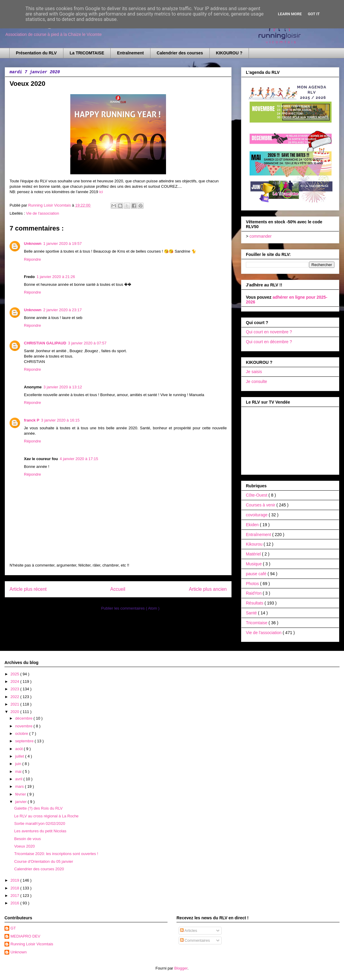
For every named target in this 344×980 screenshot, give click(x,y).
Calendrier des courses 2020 (39, 869)
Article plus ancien (208, 589)
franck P (32, 420)
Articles (189, 931)
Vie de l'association (43, 213)
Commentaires (195, 940)
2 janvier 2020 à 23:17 (63, 310)
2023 (15, 689)
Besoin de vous (27, 839)
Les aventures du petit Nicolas (40, 831)
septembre (25, 741)
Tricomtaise (257, 623)
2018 (15, 888)
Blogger (181, 968)
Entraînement (130, 53)
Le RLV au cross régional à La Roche (46, 816)
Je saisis (254, 372)
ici (101, 192)
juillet (20, 756)
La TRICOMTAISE (87, 53)
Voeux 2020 (24, 846)
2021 (15, 704)
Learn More (290, 14)
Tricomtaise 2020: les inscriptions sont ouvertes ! (56, 854)
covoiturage (257, 515)
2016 (15, 903)
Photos (253, 584)
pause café (257, 574)
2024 (15, 681)
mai (19, 771)
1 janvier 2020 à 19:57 (63, 244)
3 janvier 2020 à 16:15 (60, 420)
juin (19, 764)
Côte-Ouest (257, 495)
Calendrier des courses (180, 53)
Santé (252, 613)
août (20, 749)
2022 (15, 697)
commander (261, 236)
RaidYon (254, 593)
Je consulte (257, 381)
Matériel (254, 554)
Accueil (118, 589)
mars (20, 786)
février (21, 794)
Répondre (32, 259)
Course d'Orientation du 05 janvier (44, 861)
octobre (22, 734)
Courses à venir (261, 505)
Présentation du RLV (36, 53)
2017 (15, 896)
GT (13, 928)
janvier (22, 802)
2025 (15, 674)
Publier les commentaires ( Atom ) (130, 608)
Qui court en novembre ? (269, 332)
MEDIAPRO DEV (25, 936)
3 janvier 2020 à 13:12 (63, 387)
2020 (15, 712)
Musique (254, 564)
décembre (24, 718)
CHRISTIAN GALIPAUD (45, 343)
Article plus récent (28, 589)
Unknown (33, 244)
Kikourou (255, 544)
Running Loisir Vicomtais (32, 944)
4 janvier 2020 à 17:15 (79, 459)
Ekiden (253, 525)
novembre (24, 726)
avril (19, 779)
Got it (314, 14)
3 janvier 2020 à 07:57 (87, 343)
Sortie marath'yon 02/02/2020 (39, 823)
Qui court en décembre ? (269, 342)
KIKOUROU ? (229, 53)
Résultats (255, 603)
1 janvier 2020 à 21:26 (56, 277)
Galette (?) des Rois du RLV (38, 808)
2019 (15, 880)
